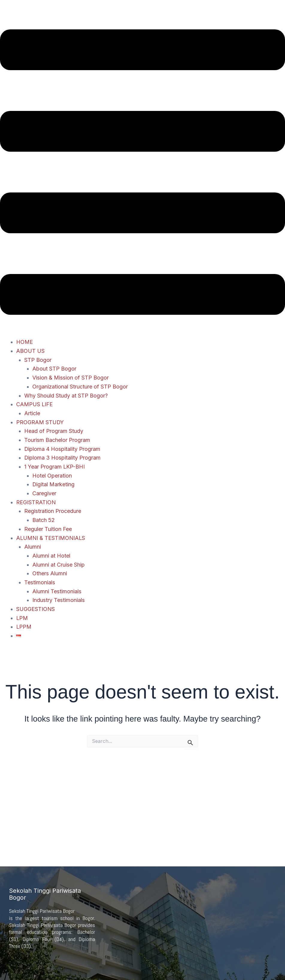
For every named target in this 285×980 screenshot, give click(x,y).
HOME (25, 342)
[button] (142, 173)
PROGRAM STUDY (40, 422)
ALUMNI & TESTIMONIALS (51, 538)
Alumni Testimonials (57, 591)
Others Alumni (50, 573)
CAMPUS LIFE (35, 404)
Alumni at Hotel (51, 556)
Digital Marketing (54, 484)
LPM (22, 618)
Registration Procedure (53, 511)
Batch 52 (44, 520)
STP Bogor (38, 360)
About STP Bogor (54, 369)
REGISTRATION (36, 502)
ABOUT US (30, 351)
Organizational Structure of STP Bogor (80, 387)
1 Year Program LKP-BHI (55, 467)
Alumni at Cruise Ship (59, 565)
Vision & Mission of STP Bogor (71, 378)
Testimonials (40, 582)
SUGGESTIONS (35, 609)
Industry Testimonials (59, 600)
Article (32, 413)
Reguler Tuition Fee (48, 529)
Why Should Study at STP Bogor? (66, 396)
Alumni (33, 547)
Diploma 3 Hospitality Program (63, 458)
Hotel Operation (52, 476)
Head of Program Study (54, 431)
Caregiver (44, 493)
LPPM (24, 627)
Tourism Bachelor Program (57, 440)
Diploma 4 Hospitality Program (62, 449)
